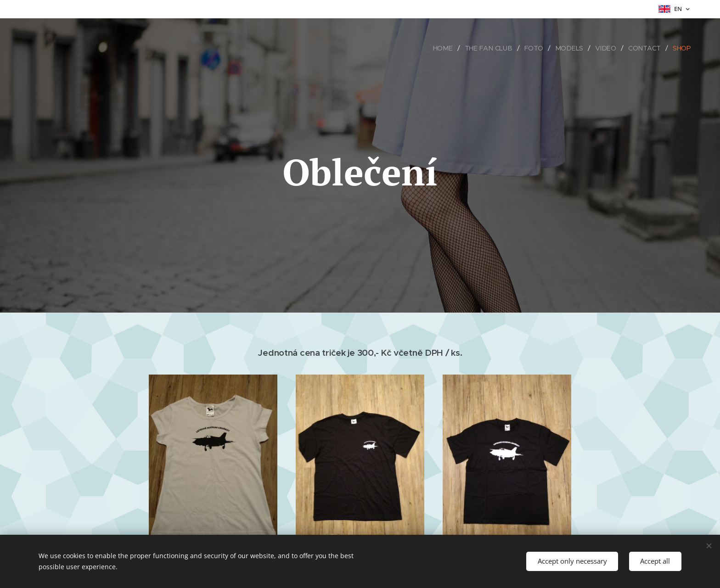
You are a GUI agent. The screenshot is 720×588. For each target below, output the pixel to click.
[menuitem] (447, 48)
